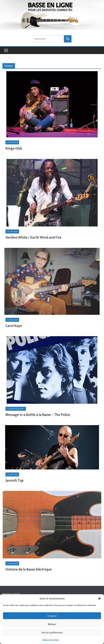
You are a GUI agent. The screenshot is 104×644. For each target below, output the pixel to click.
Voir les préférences (52, 632)
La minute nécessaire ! (16, 409)
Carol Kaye (14, 326)
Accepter (52, 616)
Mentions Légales (11, 594)
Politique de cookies (50, 640)
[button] (99, 598)
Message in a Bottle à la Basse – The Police (38, 415)
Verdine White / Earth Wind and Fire (33, 238)
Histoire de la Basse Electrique (29, 569)
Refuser (52, 624)
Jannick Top (14, 481)
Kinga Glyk (14, 148)
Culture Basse (12, 142)
